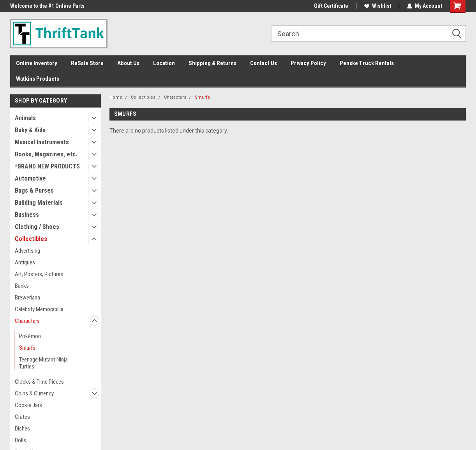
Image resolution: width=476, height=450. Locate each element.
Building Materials (39, 203)
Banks (22, 286)
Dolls (20, 440)
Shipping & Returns (212, 63)
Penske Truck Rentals (367, 63)
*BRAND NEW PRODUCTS (47, 166)
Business (27, 215)
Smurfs (27, 348)
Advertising (27, 251)
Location (164, 63)
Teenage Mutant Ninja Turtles (43, 363)
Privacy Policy (308, 63)
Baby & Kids (30, 130)
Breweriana (27, 298)
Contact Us (264, 63)
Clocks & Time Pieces (39, 382)
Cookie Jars (28, 405)
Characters (27, 321)
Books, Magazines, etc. (46, 154)
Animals (25, 118)
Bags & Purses (34, 190)
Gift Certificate (331, 6)
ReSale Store (87, 63)
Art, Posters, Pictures (39, 274)
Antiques (25, 262)
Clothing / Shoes (37, 227)
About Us (128, 63)
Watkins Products (38, 79)
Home (116, 97)
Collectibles (31, 239)
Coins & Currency (34, 393)
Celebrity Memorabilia (39, 309)
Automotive (30, 178)
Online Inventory (37, 63)
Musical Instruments (42, 142)
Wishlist (378, 6)
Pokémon (30, 336)
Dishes (22, 429)
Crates (22, 417)
